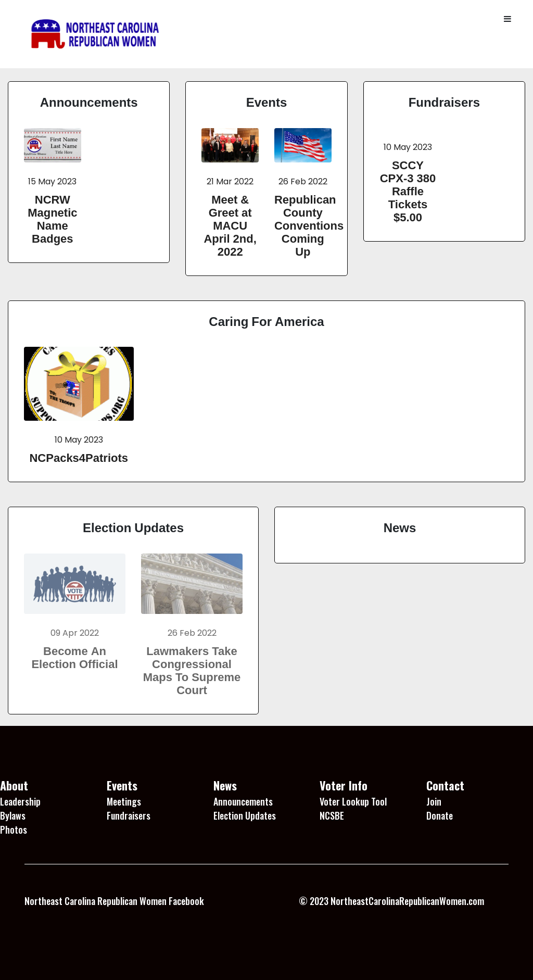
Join (434, 801)
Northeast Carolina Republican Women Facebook (114, 901)
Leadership (20, 801)
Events (267, 102)
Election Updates (133, 527)
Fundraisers (444, 102)
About (14, 785)
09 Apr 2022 (75, 633)
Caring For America (266, 321)
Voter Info (344, 785)
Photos (14, 830)
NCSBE (332, 815)
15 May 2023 (52, 181)
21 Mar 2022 (230, 181)
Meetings (124, 801)
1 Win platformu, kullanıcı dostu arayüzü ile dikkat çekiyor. (132, 928)
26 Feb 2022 (303, 181)
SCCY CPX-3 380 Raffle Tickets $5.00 (408, 191)
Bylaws (13, 815)
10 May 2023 (408, 147)
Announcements (89, 102)
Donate (440, 815)
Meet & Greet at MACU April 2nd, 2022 (230, 225)
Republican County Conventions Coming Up (309, 225)
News (400, 527)
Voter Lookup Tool (353, 801)
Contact (445, 785)
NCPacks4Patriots (79, 458)
